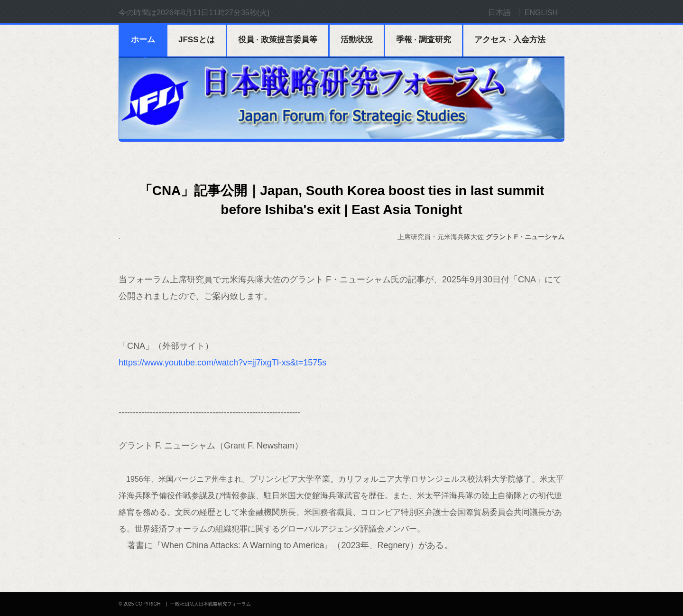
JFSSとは (197, 40)
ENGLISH (541, 13)
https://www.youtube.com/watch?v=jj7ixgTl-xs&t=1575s (222, 363)
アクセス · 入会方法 (510, 40)
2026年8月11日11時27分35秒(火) (213, 13)
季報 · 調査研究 (424, 40)
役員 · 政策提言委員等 (278, 40)
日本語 (499, 13)
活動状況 (357, 40)
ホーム (143, 40)
